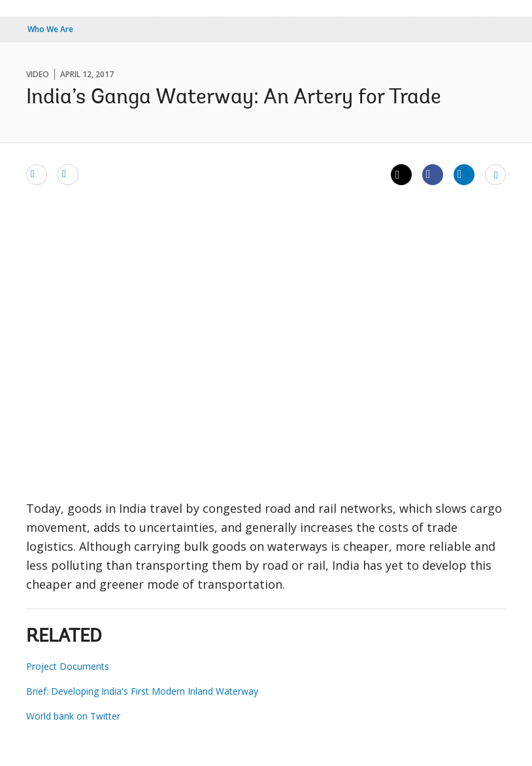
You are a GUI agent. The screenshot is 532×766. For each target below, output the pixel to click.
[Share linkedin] (464, 174)
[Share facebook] (433, 174)
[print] (68, 174)
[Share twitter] (401, 175)
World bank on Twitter (73, 716)
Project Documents (68, 666)
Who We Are (50, 29)
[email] (37, 174)
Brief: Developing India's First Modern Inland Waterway (142, 691)
